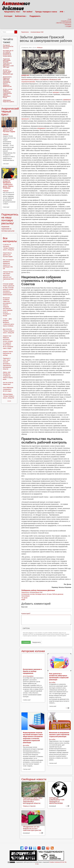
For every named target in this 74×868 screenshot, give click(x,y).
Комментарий (26, 613)
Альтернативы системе (28, 594)
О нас (37, 864)
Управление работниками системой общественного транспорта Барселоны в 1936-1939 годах (8, 63)
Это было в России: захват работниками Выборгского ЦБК (8, 72)
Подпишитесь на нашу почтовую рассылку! (10, 219)
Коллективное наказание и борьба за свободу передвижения (32, 671)
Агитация (8, 16)
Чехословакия (25, 596)
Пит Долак (24, 598)
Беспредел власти (41, 594)
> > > (9, 401)
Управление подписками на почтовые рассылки (8, 229)
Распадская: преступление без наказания (8, 47)
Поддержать (35, 16)
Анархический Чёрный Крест (10, 111)
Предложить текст (12, 12)
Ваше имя (24, 607)
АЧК (62, 12)
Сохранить (26, 642)
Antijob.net (25, 75)
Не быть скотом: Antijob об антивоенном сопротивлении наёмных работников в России (8, 93)
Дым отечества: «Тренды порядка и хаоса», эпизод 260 (8, 331)
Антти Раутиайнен (28, 676)
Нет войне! (28, 12)
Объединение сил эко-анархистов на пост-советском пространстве (32, 828)
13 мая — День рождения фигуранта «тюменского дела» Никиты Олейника (9, 184)
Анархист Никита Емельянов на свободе (8, 353)
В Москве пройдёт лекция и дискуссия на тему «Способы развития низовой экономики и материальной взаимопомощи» (9, 289)
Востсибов (52, 682)
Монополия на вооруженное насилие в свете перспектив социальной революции (59, 735)
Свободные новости (34, 779)
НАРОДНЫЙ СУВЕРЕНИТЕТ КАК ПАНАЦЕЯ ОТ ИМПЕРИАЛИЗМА (57, 801)
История (49, 594)
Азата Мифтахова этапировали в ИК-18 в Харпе (8, 389)
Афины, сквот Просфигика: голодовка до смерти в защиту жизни (8, 376)
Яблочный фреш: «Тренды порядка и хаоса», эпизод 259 (8, 396)
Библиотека (21, 16)
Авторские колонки (33, 651)
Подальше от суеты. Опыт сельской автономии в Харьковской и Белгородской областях (33, 801)
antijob (23, 599)
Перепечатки (25, 32)
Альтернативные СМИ (37, 32)
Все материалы (10, 240)
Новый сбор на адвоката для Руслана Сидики (9, 130)
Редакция (40, 48)
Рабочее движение (58, 594)
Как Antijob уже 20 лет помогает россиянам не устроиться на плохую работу (8, 53)
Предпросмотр (36, 642)
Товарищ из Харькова (29, 806)
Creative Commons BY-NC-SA (58, 862)
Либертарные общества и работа (8, 101)
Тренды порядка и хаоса (46, 12)
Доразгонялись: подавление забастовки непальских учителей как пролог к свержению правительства (7, 82)
